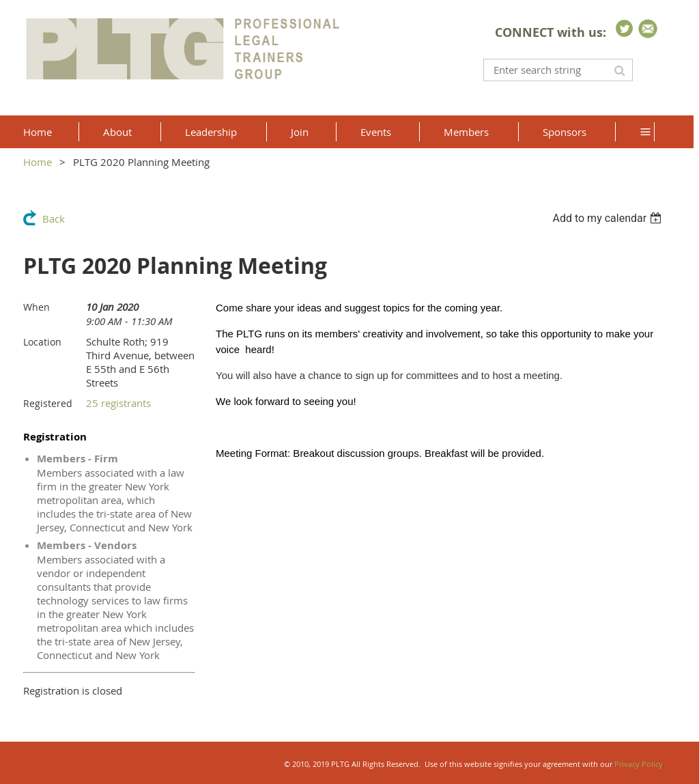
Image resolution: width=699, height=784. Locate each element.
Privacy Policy (639, 764)
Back (54, 219)
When (37, 307)
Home (38, 162)
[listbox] (609, 218)
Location (42, 342)
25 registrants (118, 403)
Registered (48, 403)
